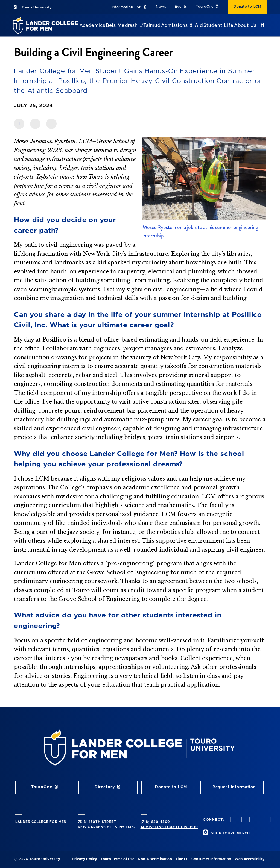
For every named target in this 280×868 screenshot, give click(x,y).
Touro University (32, 8)
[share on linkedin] (35, 124)
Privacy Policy (84, 859)
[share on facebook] (19, 124)
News (161, 7)
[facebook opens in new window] (231, 820)
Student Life (218, 25)
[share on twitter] (51, 124)
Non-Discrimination (155, 859)
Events (181, 7)
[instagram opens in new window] (250, 820)
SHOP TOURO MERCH (230, 833)
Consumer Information (211, 859)
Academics (92, 25)
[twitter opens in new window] (240, 820)
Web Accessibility (250, 859)
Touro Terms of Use (117, 859)
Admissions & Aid (182, 25)
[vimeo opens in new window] (259, 820)
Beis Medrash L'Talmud (133, 25)
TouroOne (208, 7)
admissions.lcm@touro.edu (169, 827)
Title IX (182, 859)
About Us (245, 25)
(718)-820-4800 (155, 822)
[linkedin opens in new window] (269, 820)
